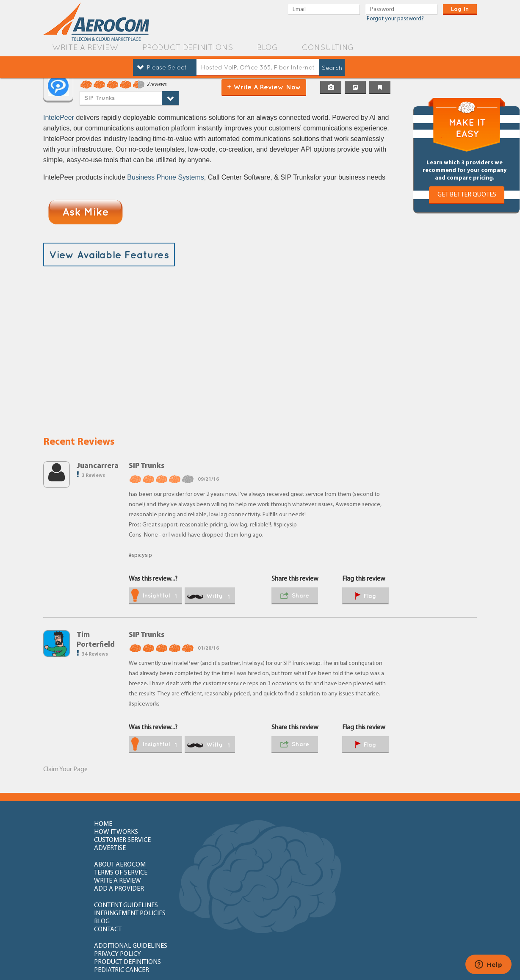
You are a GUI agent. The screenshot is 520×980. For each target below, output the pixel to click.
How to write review (127, 890)
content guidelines (126, 857)
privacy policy (210, 874)
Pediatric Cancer (398, 874)
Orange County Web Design (434, 962)
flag (366, 597)
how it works (208, 824)
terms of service (213, 841)
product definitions (188, 47)
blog (267, 47)
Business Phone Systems (165, 177)
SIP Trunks (100, 98)
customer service (307, 824)
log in (460, 9)
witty (208, 596)
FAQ (192, 890)
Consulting (328, 47)
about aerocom (120, 841)
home (103, 824)
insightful (154, 596)
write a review (85, 47)
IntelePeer (59, 118)
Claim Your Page (65, 770)
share (295, 596)
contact (385, 857)
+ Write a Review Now (264, 87)
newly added (395, 920)
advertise (387, 824)
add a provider (396, 841)
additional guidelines (131, 874)
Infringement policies (222, 857)
